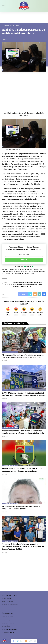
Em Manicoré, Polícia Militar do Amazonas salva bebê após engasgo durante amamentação (22, 470)
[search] (45, 6)
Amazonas (30, 283)
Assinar (24, 260)
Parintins (23, 287)
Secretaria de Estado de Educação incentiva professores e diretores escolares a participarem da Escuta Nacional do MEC (23, 547)
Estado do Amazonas (20, 285)
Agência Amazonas (19, 283)
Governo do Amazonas (11, 26)
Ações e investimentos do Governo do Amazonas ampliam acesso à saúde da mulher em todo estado (23, 432)
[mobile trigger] (4, 6)
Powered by (24, 266)
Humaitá (16, 287)
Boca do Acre (38, 283)
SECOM (29, 287)
